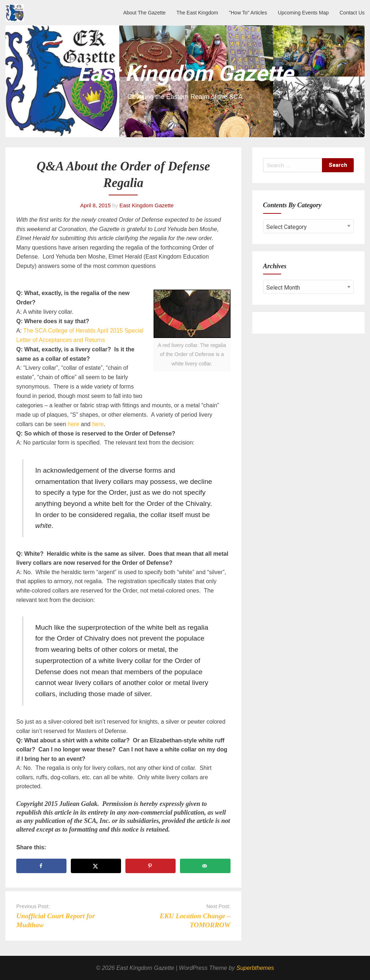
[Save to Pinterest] (150, 866)
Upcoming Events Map (303, 13)
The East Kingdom (197, 13)
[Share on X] (96, 866)
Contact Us (352, 13)
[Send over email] (205, 866)
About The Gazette (144, 13)
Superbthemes (255, 968)
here (73, 424)
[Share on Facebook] (41, 866)
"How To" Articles (248, 13)
